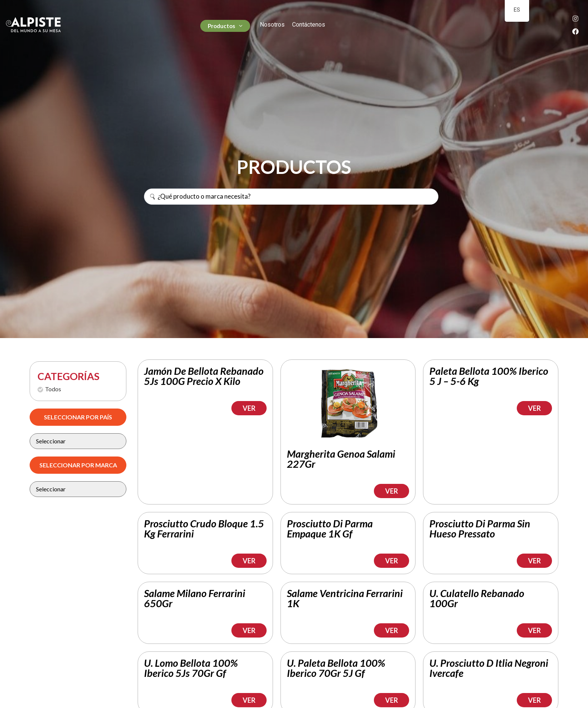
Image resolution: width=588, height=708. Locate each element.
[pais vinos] (78, 441)
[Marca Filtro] (78, 489)
